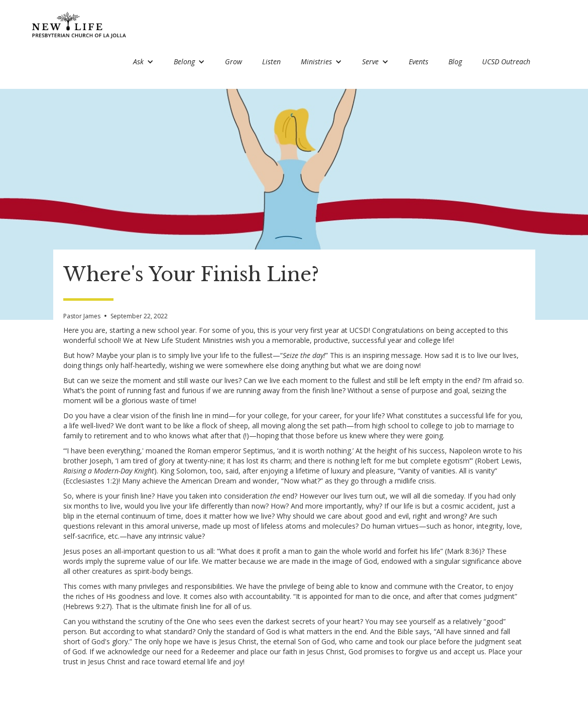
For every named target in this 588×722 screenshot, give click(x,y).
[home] (79, 25)
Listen (271, 62)
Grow (233, 62)
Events (419, 62)
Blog (455, 62)
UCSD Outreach (506, 62)
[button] (143, 63)
